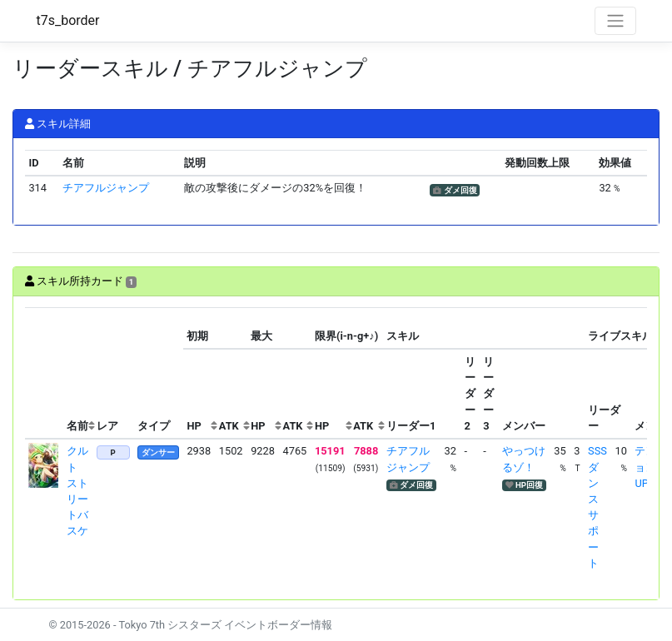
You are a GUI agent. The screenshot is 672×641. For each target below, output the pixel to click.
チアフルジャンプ (106, 188)
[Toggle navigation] (615, 21)
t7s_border (68, 20)
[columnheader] (44, 373)
